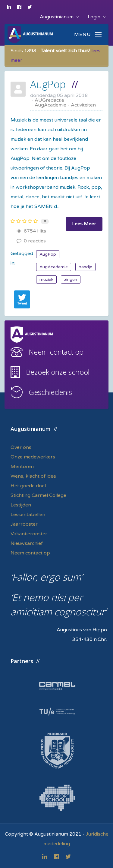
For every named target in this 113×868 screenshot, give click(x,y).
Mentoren (22, 467)
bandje (85, 267)
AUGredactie (49, 100)
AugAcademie (54, 267)
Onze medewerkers (33, 457)
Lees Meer (84, 224)
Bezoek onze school (58, 372)
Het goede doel (28, 486)
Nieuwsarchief (27, 543)
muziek (46, 279)
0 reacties (31, 241)
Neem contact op (56, 352)
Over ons (21, 447)
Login (97, 17)
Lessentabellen (28, 515)
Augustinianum (59, 17)
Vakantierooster (29, 534)
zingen (71, 279)
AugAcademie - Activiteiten (65, 105)
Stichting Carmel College (38, 495)
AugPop (48, 84)
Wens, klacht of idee (33, 476)
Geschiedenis (50, 392)
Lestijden (21, 505)
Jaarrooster (24, 524)
